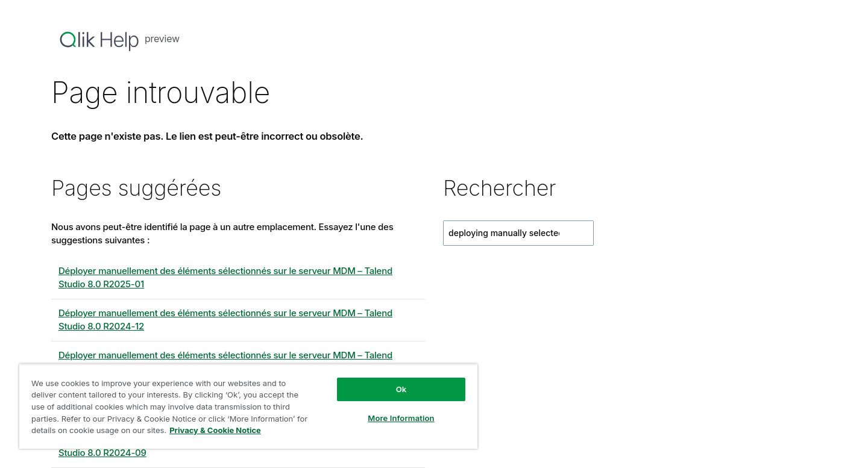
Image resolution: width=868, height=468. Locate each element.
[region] (248, 406)
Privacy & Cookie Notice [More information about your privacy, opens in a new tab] (215, 430)
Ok (401, 389)
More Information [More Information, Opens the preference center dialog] (401, 418)
